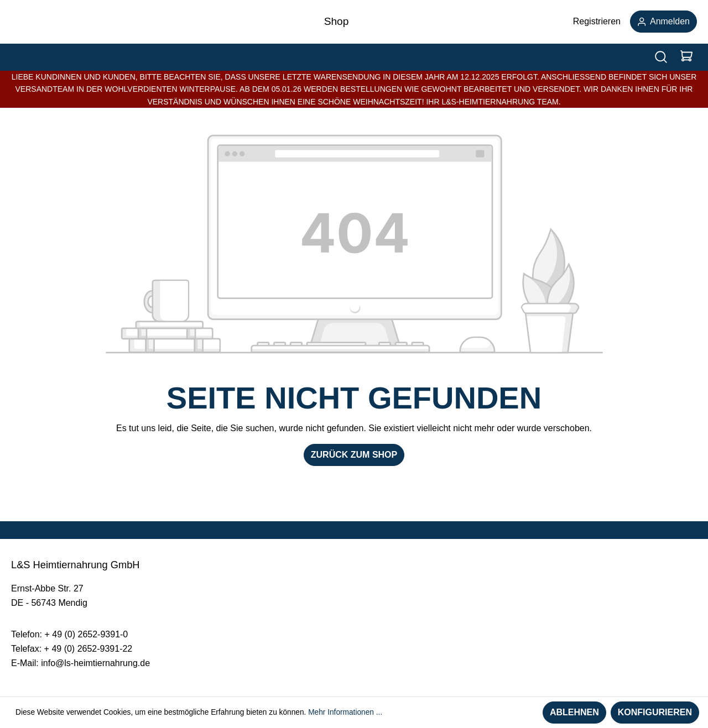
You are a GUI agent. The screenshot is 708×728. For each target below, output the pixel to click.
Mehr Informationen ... (345, 712)
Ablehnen (574, 712)
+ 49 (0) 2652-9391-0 (86, 634)
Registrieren (597, 21)
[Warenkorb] (686, 57)
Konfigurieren (655, 712)
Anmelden (663, 21)
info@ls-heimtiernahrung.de (95, 663)
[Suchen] (661, 57)
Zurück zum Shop (354, 455)
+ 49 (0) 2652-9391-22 (88, 649)
